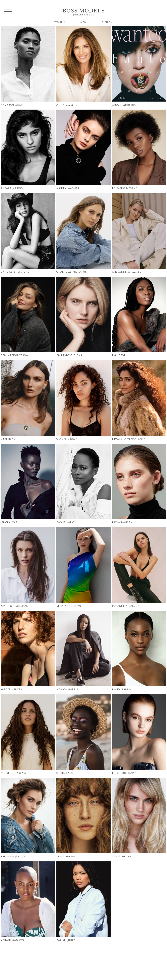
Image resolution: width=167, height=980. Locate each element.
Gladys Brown (67, 439)
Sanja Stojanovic (13, 857)
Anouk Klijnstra (124, 105)
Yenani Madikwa (13, 940)
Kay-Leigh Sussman (15, 606)
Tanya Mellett (123, 857)
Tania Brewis (66, 857)
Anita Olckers (67, 105)
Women (60, 22)
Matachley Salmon (126, 606)
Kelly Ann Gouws (69, 606)
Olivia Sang (65, 773)
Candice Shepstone (15, 272)
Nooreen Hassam (13, 773)
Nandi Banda (122, 690)
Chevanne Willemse (127, 272)
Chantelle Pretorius (72, 272)
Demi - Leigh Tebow (15, 355)
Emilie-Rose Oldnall (71, 355)
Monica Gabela (67, 690)
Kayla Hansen (122, 522)
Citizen (107, 22)
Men (83, 22)
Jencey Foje (9, 522)
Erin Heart (9, 439)
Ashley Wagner (68, 188)
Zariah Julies (66, 940)
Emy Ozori (119, 355)
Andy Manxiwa (11, 105)
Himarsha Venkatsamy (129, 439)
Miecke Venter (12, 690)
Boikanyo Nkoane (125, 188)
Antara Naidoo (12, 188)
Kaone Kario (65, 522)
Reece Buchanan (125, 773)
